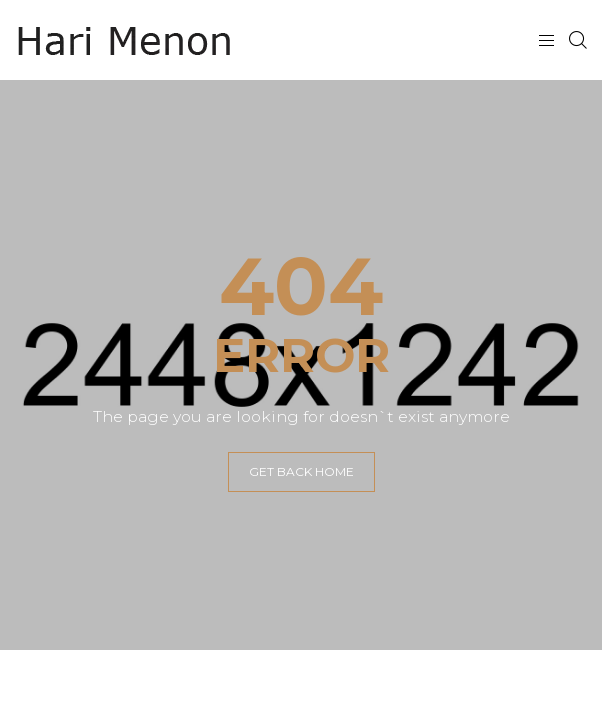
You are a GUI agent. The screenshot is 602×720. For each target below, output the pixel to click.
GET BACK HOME (301, 471)
